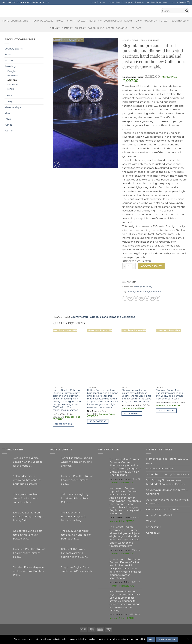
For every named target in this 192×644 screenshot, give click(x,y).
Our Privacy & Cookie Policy (162, 509)
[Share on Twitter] (131, 298)
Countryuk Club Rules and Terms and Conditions (103, 317)
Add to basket (151, 266)
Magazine (150, 21)
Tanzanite (156, 291)
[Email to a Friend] (136, 298)
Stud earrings (144, 291)
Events (9, 54)
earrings (12, 80)
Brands (67, 28)
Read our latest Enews (158, 2)
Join (138, 21)
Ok (151, 639)
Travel (60, 21)
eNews (82, 21)
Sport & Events (21, 21)
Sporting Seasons (118, 28)
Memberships (13, 107)
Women (9, 131)
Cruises (80, 28)
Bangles (12, 71)
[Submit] (187, 11)
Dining (55, 28)
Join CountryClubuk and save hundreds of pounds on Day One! (166, 482)
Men (7, 113)
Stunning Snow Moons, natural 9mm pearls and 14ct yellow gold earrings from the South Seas (170, 394)
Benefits (96, 21)
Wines (8, 125)
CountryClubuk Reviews (118, 21)
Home (93, 2)
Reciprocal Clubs (43, 21)
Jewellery (10, 66)
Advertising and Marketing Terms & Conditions (167, 502)
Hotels (164, 21)
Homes (9, 60)
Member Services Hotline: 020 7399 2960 (167, 461)
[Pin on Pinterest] (142, 298)
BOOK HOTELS (180, 21)
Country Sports (14, 49)
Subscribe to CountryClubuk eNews (126, 2)
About (102, 2)
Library (8, 101)
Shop (71, 21)
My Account (153, 527)
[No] (188, 640)
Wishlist (151, 521)
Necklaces (13, 85)
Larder (8, 96)
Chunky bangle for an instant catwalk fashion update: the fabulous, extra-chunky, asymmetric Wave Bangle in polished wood (137, 396)
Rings (10, 89)
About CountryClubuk (160, 515)
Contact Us (153, 533)
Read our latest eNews (160, 468)
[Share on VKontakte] (147, 298)
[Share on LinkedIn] (152, 298)
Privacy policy (167, 639)
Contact (137, 28)
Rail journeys (96, 28)
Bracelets (12, 76)
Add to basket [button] (132, 413)
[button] (181, 2)
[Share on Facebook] (125, 298)
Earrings (132, 291)
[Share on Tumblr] (158, 298)
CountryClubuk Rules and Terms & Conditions (167, 492)
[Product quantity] (129, 266)
